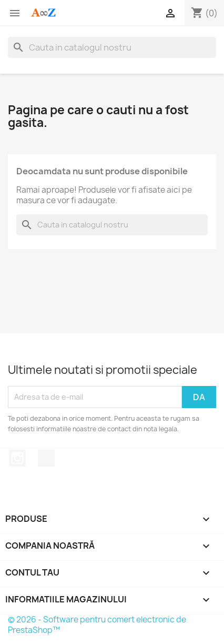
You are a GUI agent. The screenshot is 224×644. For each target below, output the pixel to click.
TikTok (46, 458)
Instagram (17, 458)
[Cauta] (112, 47)
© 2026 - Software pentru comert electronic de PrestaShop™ (97, 625)
